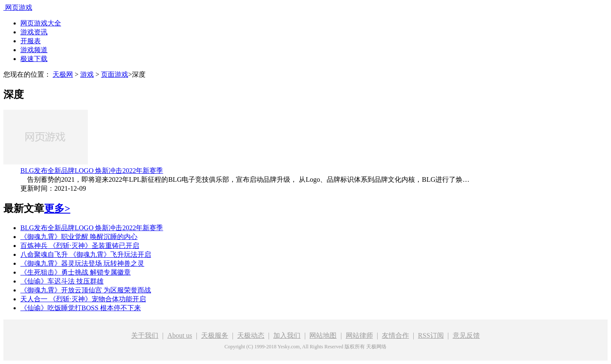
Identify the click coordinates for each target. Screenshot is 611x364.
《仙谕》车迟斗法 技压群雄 (62, 281)
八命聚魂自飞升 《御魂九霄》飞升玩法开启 (86, 254)
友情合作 (395, 335)
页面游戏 (115, 74)
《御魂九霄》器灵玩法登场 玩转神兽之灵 (82, 263)
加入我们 (287, 335)
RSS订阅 (431, 335)
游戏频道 (34, 50)
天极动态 (251, 335)
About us (179, 335)
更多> (57, 208)
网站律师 (359, 335)
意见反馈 (466, 335)
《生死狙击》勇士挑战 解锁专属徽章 (76, 272)
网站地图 (323, 335)
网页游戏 (19, 7)
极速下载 (34, 59)
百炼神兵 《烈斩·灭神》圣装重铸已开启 (80, 246)
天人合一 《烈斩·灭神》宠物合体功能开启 (83, 299)
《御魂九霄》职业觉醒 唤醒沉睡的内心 (79, 237)
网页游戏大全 (41, 23)
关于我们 (145, 335)
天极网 (63, 74)
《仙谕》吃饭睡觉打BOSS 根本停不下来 (81, 308)
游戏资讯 (34, 32)
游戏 (87, 74)
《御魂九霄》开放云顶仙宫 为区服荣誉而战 (86, 290)
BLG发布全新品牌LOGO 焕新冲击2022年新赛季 (92, 171)
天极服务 (215, 335)
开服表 (31, 41)
